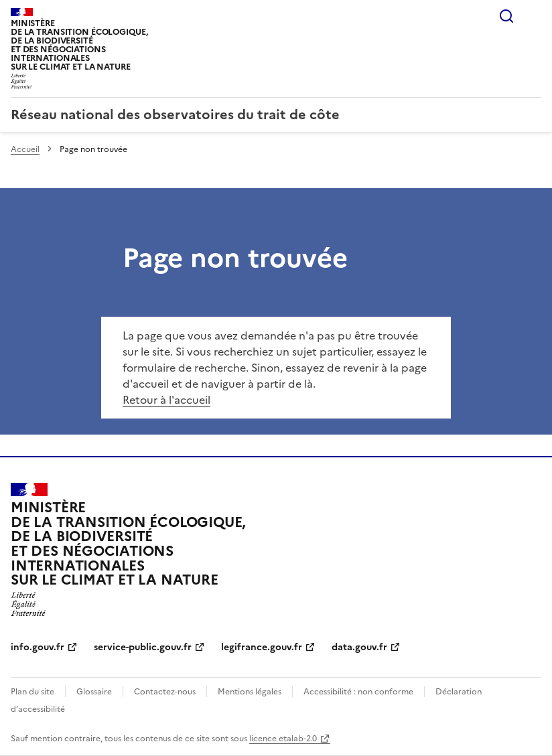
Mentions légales (250, 692)
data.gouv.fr (359, 647)
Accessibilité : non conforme (358, 692)
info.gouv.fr (38, 647)
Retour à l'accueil (166, 400)
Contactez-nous (165, 692)
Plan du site (32, 692)
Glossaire (94, 692)
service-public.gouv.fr (143, 647)
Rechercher (506, 16)
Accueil (25, 149)
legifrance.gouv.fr (262, 647)
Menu (533, 16)
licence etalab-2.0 (283, 739)
